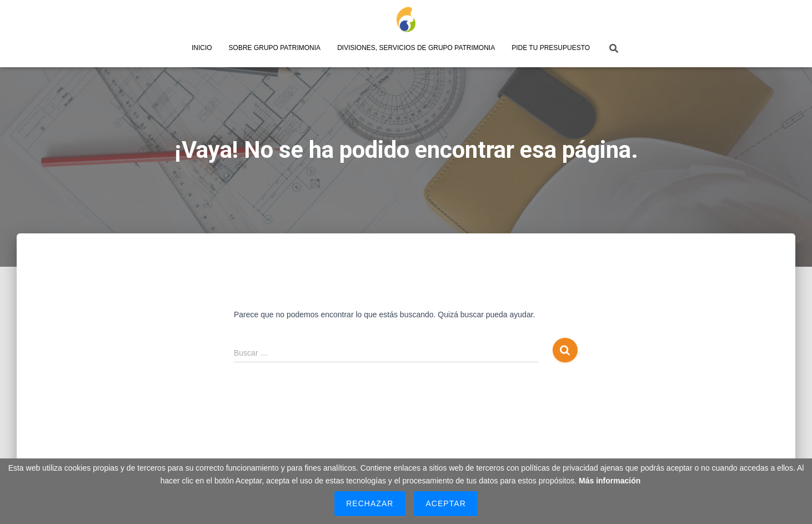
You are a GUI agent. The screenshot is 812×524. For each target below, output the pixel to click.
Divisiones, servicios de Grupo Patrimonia (416, 48)
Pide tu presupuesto (551, 48)
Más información (610, 481)
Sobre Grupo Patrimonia (275, 48)
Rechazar (370, 503)
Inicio (202, 48)
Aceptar (445, 503)
